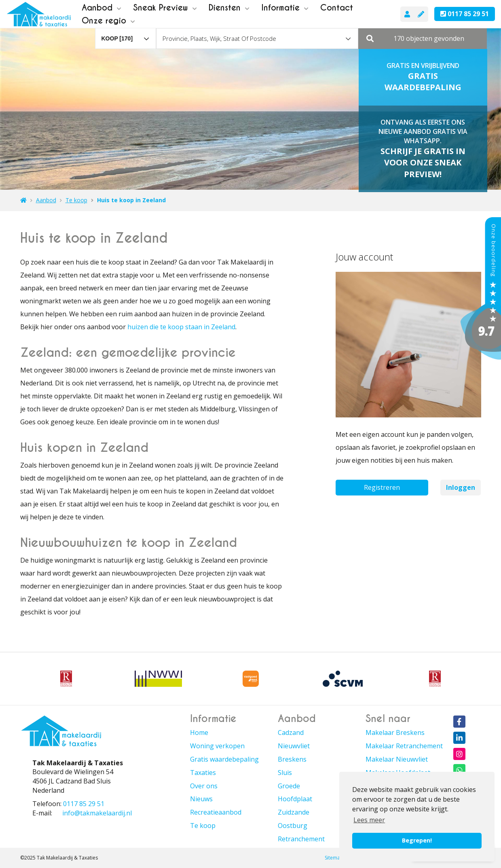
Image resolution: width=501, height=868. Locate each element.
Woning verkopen (217, 746)
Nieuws (201, 799)
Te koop (203, 826)
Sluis (285, 773)
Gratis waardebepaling (224, 759)
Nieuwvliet (294, 746)
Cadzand (291, 733)
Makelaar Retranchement (404, 746)
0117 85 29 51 (465, 14)
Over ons (204, 786)
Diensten (229, 8)
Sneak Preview (165, 8)
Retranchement (301, 839)
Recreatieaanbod (216, 812)
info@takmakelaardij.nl (97, 813)
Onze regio (108, 21)
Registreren (382, 487)
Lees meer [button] (369, 820)
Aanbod (101, 8)
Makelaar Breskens (395, 733)
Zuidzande (294, 812)
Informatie (285, 8)
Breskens (292, 759)
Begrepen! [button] (417, 840)
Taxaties (203, 773)
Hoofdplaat (295, 799)
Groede (289, 786)
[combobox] (126, 35)
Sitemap (334, 858)
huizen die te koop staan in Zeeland (181, 327)
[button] (423, 38)
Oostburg (293, 826)
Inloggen (461, 487)
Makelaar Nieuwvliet (397, 759)
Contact (337, 8)
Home (199, 733)
